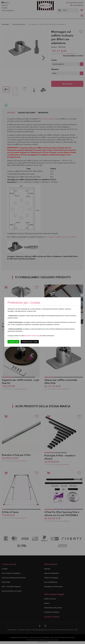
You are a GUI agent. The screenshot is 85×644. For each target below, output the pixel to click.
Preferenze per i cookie (30, 342)
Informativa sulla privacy (32, 336)
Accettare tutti (13, 342)
